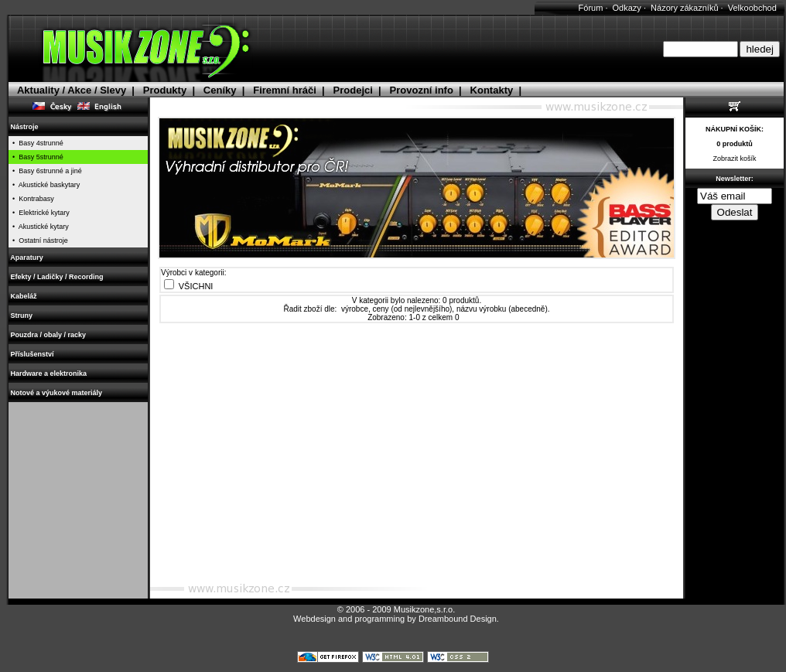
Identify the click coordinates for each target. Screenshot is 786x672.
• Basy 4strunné (36, 143)
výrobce (355, 309)
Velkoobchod (752, 8)
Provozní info (422, 90)
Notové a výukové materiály (56, 393)
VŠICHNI (196, 286)
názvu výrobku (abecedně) (502, 309)
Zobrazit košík (734, 159)
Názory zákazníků (684, 8)
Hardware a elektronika (49, 374)
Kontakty (492, 90)
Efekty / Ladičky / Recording (57, 277)
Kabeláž (24, 296)
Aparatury (27, 258)
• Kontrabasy (31, 199)
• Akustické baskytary (44, 185)
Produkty (165, 90)
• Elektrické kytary (39, 213)
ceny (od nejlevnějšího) (413, 309)
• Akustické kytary (39, 227)
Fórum (591, 8)
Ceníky (220, 90)
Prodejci (353, 90)
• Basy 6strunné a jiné (45, 171)
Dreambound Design (458, 619)
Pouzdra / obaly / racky (48, 335)
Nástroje (24, 127)
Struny (22, 316)
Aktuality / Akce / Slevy (72, 90)
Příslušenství (32, 354)
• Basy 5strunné (36, 157)
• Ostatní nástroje (38, 240)
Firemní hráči (285, 90)
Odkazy (627, 8)
